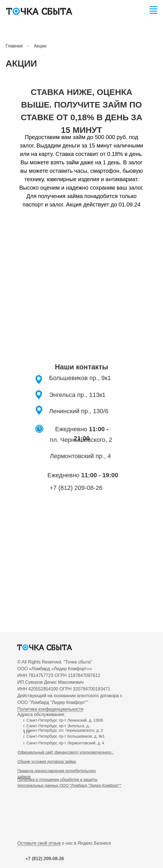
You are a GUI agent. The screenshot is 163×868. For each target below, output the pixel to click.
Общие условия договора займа (47, 762)
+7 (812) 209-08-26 (76, 488)
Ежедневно (83, 475)
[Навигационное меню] (153, 9)
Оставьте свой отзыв (39, 843)
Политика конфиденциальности (50, 709)
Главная (14, 46)
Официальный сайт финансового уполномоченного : (66, 752)
